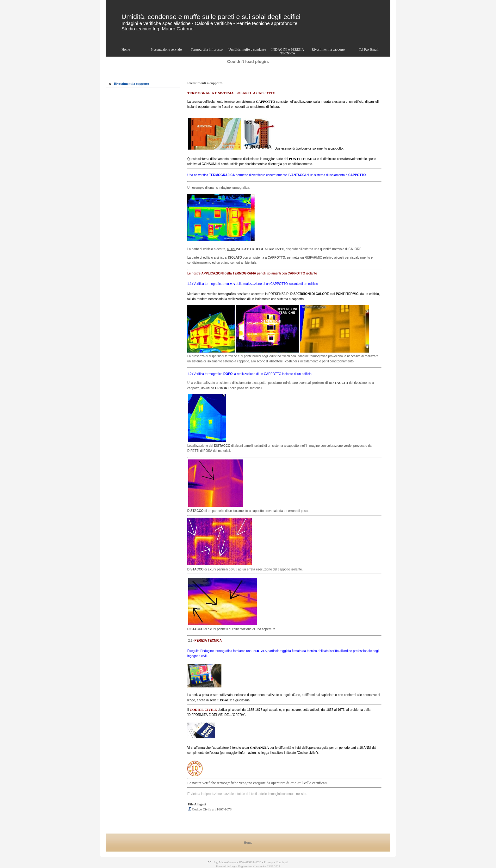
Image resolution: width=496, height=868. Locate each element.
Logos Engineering (241, 866)
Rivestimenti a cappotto (129, 83)
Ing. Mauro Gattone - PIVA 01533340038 (237, 862)
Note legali (282, 862)
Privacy (269, 862)
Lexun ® (259, 866)
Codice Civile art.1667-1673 (210, 809)
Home (248, 842)
